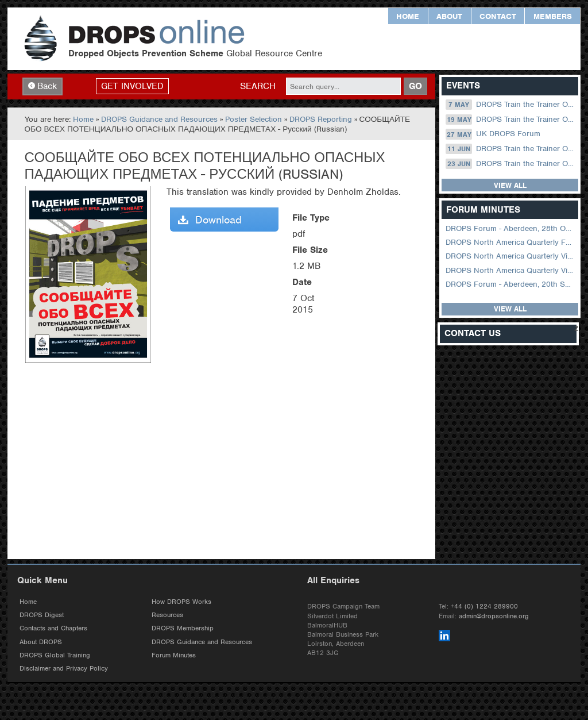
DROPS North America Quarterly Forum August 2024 (511, 242)
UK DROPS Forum (493, 134)
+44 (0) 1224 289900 (484, 606)
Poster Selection (254, 119)
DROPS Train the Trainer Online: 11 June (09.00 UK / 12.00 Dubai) (511, 149)
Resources (167, 615)
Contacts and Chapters (53, 628)
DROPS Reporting (321, 119)
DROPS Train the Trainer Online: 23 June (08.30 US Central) (511, 164)
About (449, 16)
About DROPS (41, 642)
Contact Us (473, 334)
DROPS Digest (42, 615)
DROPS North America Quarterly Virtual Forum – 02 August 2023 (511, 256)
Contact (498, 16)
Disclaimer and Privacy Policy (64, 668)
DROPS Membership (183, 628)
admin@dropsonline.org (494, 616)
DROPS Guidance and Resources (159, 119)
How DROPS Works (181, 602)
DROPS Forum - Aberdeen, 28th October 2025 (511, 228)
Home (408, 16)
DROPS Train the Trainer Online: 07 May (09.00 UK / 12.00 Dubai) (511, 105)
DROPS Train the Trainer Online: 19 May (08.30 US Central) (511, 120)
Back (42, 86)
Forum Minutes (174, 655)
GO (415, 86)
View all (510, 185)
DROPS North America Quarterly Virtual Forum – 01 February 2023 (511, 270)
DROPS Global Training (55, 655)
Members (553, 16)
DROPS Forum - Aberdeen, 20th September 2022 (511, 284)
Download (210, 220)
